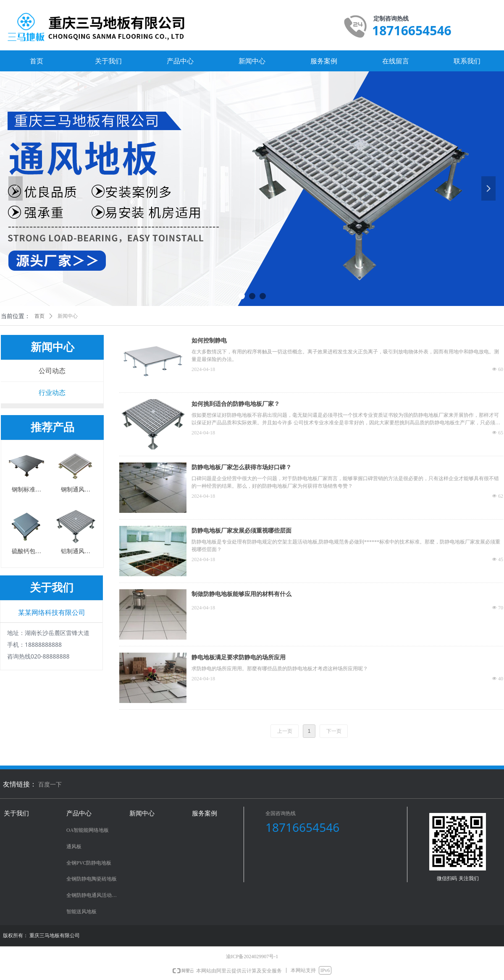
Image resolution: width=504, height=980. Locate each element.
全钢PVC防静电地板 (89, 863)
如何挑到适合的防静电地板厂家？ (236, 404)
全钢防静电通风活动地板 (94, 895)
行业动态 (52, 393)
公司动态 (52, 371)
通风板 (74, 847)
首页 (39, 316)
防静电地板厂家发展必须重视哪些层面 (241, 531)
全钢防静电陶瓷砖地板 (92, 879)
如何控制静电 (209, 341)
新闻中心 (68, 316)
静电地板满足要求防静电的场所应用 (239, 657)
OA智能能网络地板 (88, 830)
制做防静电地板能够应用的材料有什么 (241, 594)
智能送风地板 (81, 912)
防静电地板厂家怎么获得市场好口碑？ (241, 467)
